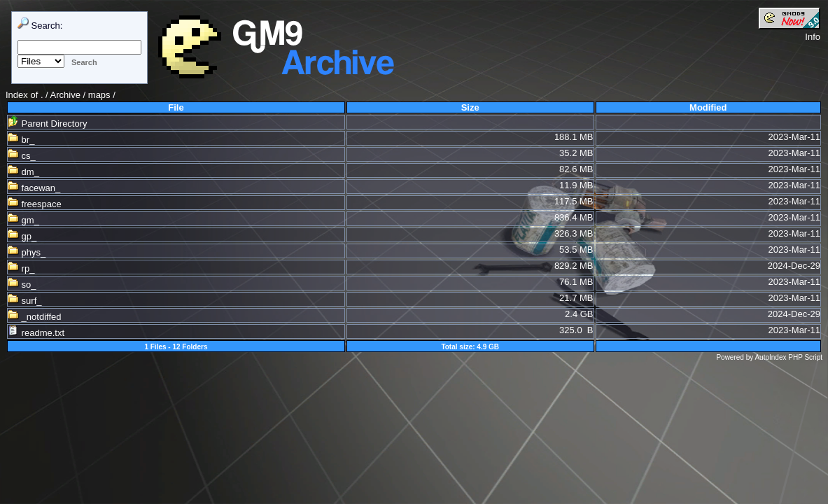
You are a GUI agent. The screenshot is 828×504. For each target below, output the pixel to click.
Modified (708, 107)
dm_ (23, 172)
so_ (22, 285)
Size (470, 107)
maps (99, 95)
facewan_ (34, 188)
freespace (35, 204)
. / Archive (62, 95)
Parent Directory (48, 124)
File (176, 107)
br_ (21, 140)
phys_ (27, 252)
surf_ (25, 301)
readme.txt (36, 333)
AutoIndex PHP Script (788, 357)
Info (813, 37)
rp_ (21, 268)
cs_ (22, 156)
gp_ (22, 236)
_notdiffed (34, 317)
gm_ (23, 220)
